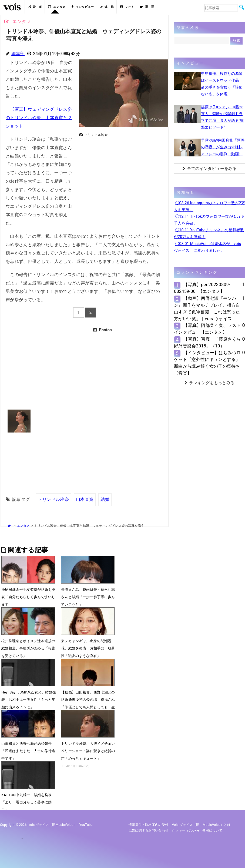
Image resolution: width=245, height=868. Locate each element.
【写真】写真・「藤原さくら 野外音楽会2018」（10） (207, 343)
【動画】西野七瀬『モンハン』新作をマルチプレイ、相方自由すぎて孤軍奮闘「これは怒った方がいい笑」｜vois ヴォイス (207, 309)
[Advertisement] (122, 177)
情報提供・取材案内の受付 (149, 825)
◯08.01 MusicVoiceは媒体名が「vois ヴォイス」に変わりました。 (207, 247)
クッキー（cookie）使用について (197, 830)
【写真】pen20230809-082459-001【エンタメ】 (202, 288)
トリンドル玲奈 (53, 499)
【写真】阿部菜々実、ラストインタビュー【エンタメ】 (207, 329)
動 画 (147, 7)
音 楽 (35, 7)
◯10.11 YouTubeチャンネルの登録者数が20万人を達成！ (209, 233)
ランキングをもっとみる (210, 383)
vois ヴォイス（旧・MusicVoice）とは (201, 825)
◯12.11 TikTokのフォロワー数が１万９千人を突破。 (209, 220)
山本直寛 (85, 499)
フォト (127, 7)
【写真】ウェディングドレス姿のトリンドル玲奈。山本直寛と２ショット (39, 118)
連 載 (107, 7)
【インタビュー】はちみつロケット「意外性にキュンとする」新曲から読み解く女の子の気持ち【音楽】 (207, 363)
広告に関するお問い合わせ (149, 830)
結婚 (105, 499)
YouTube (86, 825)
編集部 (18, 54)
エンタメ (57, 7)
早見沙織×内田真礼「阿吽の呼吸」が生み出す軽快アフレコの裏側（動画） (223, 147)
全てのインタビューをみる (209, 169)
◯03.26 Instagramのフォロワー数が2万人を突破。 (209, 206)
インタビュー (83, 7)
